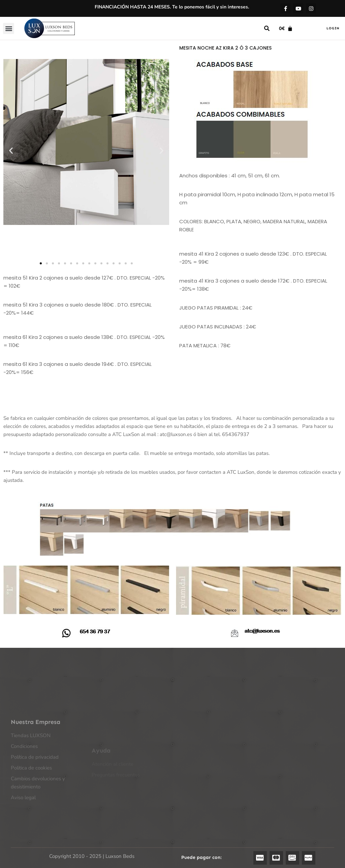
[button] (9, 28)
